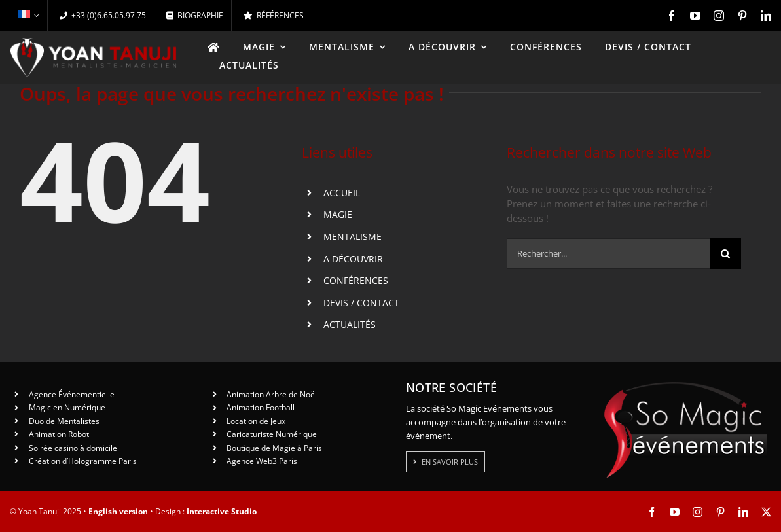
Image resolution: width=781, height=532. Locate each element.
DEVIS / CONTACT (361, 303)
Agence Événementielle (72, 394)
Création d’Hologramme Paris (83, 461)
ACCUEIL (342, 193)
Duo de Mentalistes (64, 421)
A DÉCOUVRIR (353, 259)
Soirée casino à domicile (73, 448)
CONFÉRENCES (356, 280)
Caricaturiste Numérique (272, 434)
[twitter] (766, 512)
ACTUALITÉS (350, 324)
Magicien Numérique (67, 407)
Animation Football (261, 407)
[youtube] (695, 16)
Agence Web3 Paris (262, 461)
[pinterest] (742, 16)
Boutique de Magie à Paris (274, 448)
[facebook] (672, 16)
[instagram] (719, 16)
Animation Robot (59, 434)
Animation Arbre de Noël (272, 394)
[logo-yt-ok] (94, 43)
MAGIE (338, 214)
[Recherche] (726, 254)
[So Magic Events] (685, 386)
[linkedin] (766, 16)
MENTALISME (353, 237)
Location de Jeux (256, 421)
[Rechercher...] (608, 254)
